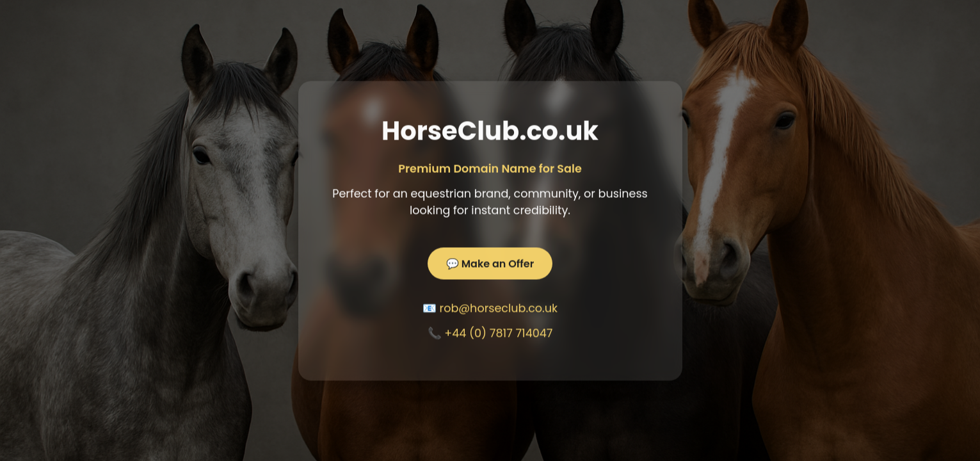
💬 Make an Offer (490, 264)
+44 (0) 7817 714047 (498, 334)
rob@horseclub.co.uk (499, 309)
